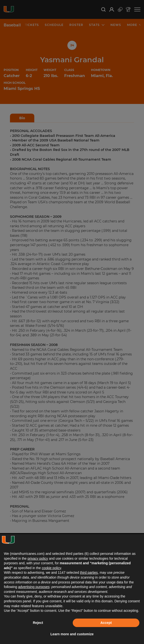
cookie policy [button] (51, 568)
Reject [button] (38, 623)
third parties (89, 573)
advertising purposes (34, 587)
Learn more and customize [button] (72, 634)
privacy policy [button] (38, 558)
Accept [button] (106, 623)
